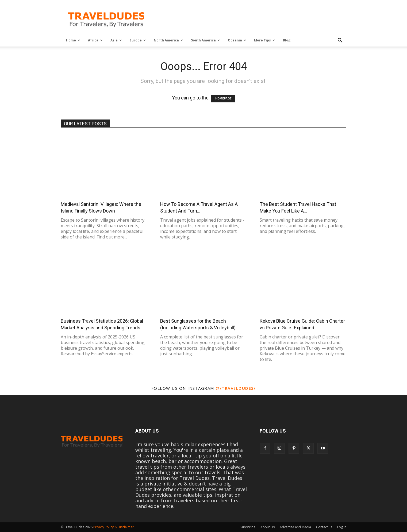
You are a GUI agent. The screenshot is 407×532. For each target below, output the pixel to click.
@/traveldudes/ (236, 388)
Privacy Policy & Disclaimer (114, 527)
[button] (340, 41)
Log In (342, 527)
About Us (268, 527)
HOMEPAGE (223, 99)
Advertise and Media (295, 527)
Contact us (324, 527)
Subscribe (248, 527)
